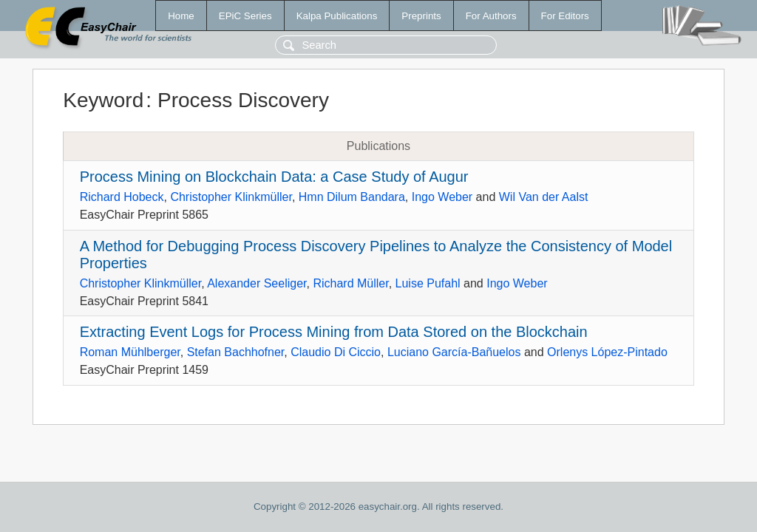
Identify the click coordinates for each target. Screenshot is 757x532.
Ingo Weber (442, 197)
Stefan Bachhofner (236, 352)
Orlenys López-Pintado (607, 352)
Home (181, 16)
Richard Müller (350, 283)
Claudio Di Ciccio (336, 352)
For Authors (491, 16)
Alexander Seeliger (257, 283)
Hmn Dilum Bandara (352, 197)
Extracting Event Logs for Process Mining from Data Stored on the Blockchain (334, 332)
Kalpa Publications (337, 16)
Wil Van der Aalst (544, 197)
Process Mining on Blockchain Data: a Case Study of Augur (274, 177)
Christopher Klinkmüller (231, 197)
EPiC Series (245, 16)
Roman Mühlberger (130, 352)
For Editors (565, 16)
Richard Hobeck (122, 197)
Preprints (421, 16)
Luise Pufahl (428, 283)
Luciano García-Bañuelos (454, 352)
